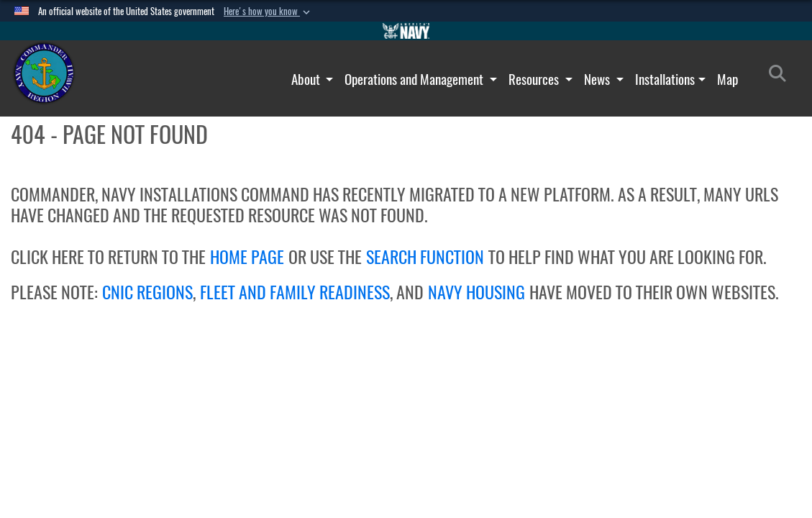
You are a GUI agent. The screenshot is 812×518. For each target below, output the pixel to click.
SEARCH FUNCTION (425, 257)
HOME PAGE (247, 257)
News (598, 79)
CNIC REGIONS (147, 292)
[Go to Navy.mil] (406, 31)
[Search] (781, 76)
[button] (268, 12)
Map (727, 79)
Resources (535, 79)
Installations (665, 79)
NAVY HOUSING (476, 292)
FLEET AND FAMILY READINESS (295, 292)
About (307, 79)
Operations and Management (415, 79)
